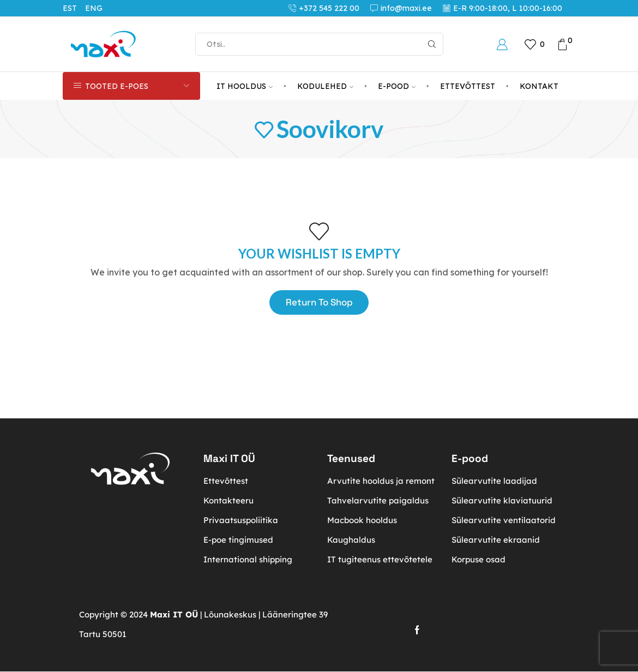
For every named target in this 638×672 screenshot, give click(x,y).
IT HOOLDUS (245, 86)
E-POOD (397, 86)
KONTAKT (539, 86)
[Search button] (432, 44)
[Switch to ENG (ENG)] (98, 8)
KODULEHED (325, 86)
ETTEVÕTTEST (468, 86)
